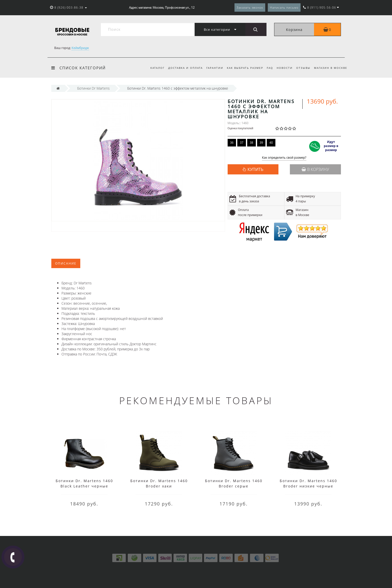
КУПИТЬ (255, 169)
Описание (66, 263)
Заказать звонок (250, 7)
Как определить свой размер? (284, 158)
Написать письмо (284, 7)
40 (271, 143)
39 (261, 143)
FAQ (268, 68)
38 (252, 143)
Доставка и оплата (181, 68)
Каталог (152, 68)
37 (242, 143)
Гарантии (211, 68)
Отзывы (303, 68)
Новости (283, 68)
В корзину (315, 169)
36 (232, 143)
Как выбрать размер (242, 68)
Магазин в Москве (331, 68)
